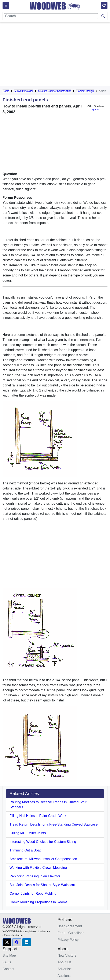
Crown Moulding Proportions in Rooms (38, 902)
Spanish (96, 110)
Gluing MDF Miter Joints (28, 833)
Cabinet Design (85, 91)
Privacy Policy (68, 940)
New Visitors (67, 955)
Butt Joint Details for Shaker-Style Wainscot (42, 885)
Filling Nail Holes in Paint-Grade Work (38, 816)
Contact (8, 969)
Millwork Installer (24, 91)
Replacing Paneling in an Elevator (35, 876)
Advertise (65, 969)
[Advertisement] (56, 55)
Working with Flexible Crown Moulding (38, 868)
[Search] (51, 16)
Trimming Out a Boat (25, 850)
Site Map (9, 955)
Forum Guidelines (71, 933)
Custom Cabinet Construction (55, 91)
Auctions (64, 976)
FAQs (7, 962)
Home (6, 91)
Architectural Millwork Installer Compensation (43, 859)
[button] (7, 942)
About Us (65, 962)
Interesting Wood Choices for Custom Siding (43, 842)
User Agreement (70, 926)
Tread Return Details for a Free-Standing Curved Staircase (54, 824)
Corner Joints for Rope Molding (33, 894)
